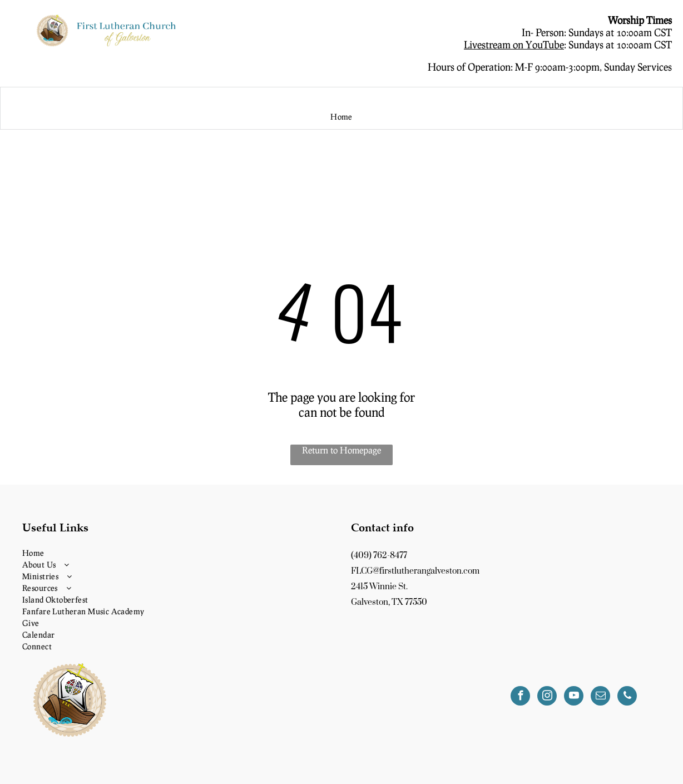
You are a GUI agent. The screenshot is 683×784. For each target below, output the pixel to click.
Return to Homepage (341, 450)
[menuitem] (341, 117)
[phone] (627, 697)
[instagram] (547, 697)
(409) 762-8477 (379, 556)
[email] (600, 697)
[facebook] (520, 697)
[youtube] (574, 697)
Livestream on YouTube (514, 45)
